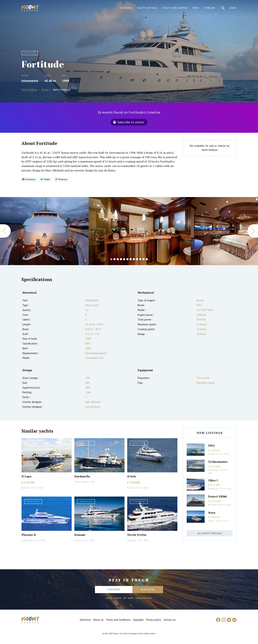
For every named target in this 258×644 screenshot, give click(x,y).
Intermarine (30, 81)
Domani (80, 535)
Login (233, 8)
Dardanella (82, 476)
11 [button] (144, 259)
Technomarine (218, 462)
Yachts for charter (175, 8)
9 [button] (137, 259)
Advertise (85, 620)
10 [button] (140, 259)
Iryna (212, 513)
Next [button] (253, 231)
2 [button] (114, 259)
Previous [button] (5, 231)
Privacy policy (154, 620)
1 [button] (111, 259)
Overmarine (214, 470)
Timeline (210, 8)
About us (98, 620)
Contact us (170, 620)
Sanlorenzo (213, 489)
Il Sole (132, 476)
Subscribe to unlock (131, 122)
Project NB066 (218, 496)
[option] (44, 231)
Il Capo (27, 476)
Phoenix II (29, 535)
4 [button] (121, 259)
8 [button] (134, 259)
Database (126, 8)
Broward (25, 488)
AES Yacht (212, 505)
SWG (211, 446)
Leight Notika (27, 540)
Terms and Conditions (118, 620)
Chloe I (213, 480)
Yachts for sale (147, 8)
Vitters (77, 482)
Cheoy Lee (132, 540)
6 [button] (127, 259)
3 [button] (118, 259)
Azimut (211, 454)
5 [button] (124, 259)
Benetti (131, 488)
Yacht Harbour (30, 9)
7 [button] (131, 259)
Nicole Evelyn (137, 535)
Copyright (138, 620)
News (196, 8)
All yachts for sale (210, 533)
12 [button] (147, 259)
